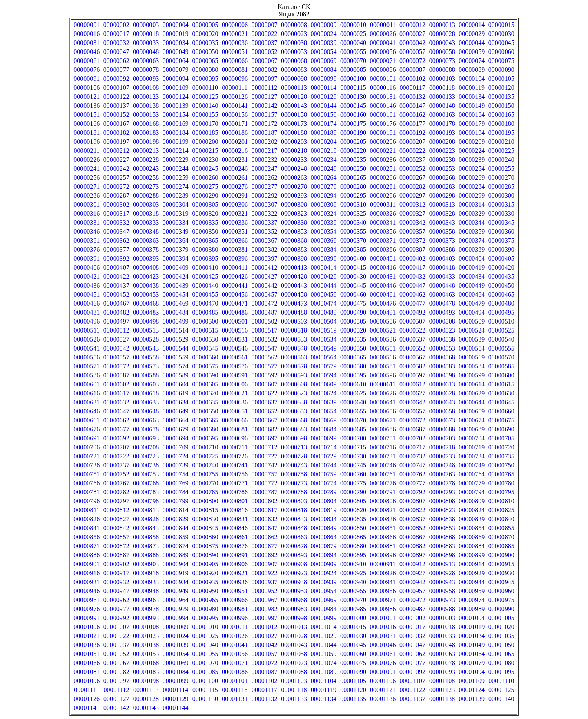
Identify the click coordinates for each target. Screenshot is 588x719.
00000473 (294, 303)
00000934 (176, 582)
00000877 (264, 546)
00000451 (87, 294)
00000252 (412, 169)
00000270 (501, 178)
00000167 (116, 124)
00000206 (383, 142)
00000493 (442, 312)
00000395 (205, 258)
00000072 (412, 61)
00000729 (324, 456)
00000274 (176, 186)
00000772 (264, 483)
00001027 (264, 636)
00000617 (116, 393)
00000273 (146, 186)
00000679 (176, 429)
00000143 (294, 106)
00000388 (442, 249)
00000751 (87, 474)
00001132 (264, 699)
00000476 (383, 303)
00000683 (294, 429)
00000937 (264, 582)
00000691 (87, 438)
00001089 (324, 672)
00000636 (235, 402)
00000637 (264, 402)
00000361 (87, 240)
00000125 (205, 97)
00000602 (116, 384)
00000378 (146, 249)
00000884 (472, 546)
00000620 (205, 393)
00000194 (472, 133)
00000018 (146, 34)
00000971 (383, 600)
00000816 (235, 510)
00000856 (87, 537)
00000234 (324, 160)
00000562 (264, 357)
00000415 (353, 267)
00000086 (383, 70)
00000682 (264, 429)
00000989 (472, 609)
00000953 (294, 591)
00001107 (412, 681)
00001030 (353, 636)
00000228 (146, 160)
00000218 (294, 151)
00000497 (116, 321)
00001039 (176, 645)
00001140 (501, 699)
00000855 (501, 528)
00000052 (264, 52)
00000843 (146, 528)
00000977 (116, 609)
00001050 (501, 645)
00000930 (501, 573)
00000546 (235, 348)
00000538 (442, 339)
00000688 (442, 429)
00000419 (472, 267)
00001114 (175, 690)
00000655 (353, 411)
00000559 (176, 357)
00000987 (412, 609)
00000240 (501, 160)
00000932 (116, 582)
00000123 (146, 97)
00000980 (205, 609)
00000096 (235, 79)
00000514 (176, 330)
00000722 (116, 456)
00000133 (442, 97)
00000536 (383, 339)
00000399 (324, 258)
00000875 (205, 546)
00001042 (264, 645)
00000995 (205, 618)
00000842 (116, 528)
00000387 (412, 249)
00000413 (294, 267)
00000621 (235, 393)
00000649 (176, 411)
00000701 (383, 438)
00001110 (501, 681)
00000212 (116, 151)
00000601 (87, 384)
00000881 (383, 546)
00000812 (116, 510)
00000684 (324, 429)
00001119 (324, 690)
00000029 (472, 34)
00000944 (472, 582)
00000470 (205, 303)
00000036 (235, 43)
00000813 (146, 510)
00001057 (264, 654)
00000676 (87, 429)
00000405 (501, 258)
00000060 (501, 52)
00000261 (235, 178)
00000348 (146, 231)
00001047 (412, 645)
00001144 (175, 708)
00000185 (205, 133)
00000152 (116, 115)
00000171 (235, 124)
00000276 (235, 186)
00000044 (472, 43)
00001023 (146, 636)
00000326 (383, 213)
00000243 (146, 169)
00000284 (472, 186)
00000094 (176, 79)
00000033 (146, 43)
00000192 (412, 133)
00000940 (353, 582)
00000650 (205, 411)
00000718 (442, 447)
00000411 (235, 267)
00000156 (235, 115)
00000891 (235, 555)
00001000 (353, 618)
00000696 (235, 438)
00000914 (472, 564)
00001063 (442, 654)
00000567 (412, 357)
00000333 (146, 222)
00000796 (87, 501)
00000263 (294, 178)
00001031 (383, 636)
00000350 (205, 231)
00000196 (87, 142)
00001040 (205, 645)
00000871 (87, 546)
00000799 (176, 501)
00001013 (294, 627)
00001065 (501, 654)
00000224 (472, 151)
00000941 (383, 582)
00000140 (205, 106)
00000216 (235, 151)
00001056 (235, 654)
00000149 (472, 106)
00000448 (442, 285)
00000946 (87, 591)
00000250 (353, 169)
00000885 (501, 546)
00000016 (87, 34)
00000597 (412, 375)
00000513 (146, 330)
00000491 (383, 312)
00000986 (383, 609)
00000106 (87, 88)
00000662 (116, 420)
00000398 (294, 258)
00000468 (146, 303)
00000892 (264, 555)
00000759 (324, 474)
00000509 (472, 321)
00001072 (264, 663)
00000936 (235, 582)
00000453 (146, 294)
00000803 (294, 501)
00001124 (471, 690)
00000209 (472, 142)
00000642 (412, 402)
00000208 (442, 142)
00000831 (235, 519)
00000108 (146, 88)
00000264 (324, 178)
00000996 (235, 618)
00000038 (294, 43)
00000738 (146, 465)
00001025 (205, 636)
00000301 (87, 204)
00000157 (264, 115)
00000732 (412, 456)
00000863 (294, 537)
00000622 (264, 393)
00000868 (442, 537)
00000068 (294, 61)
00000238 (442, 160)
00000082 (264, 70)
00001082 (116, 672)
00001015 (353, 627)
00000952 (264, 591)
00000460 (353, 294)
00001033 (442, 636)
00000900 (501, 555)
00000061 (87, 61)
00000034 (176, 43)
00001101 (235, 681)
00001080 (501, 663)
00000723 (146, 456)
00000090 (501, 70)
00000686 (383, 429)
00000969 (324, 600)
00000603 (146, 384)
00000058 (442, 52)
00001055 (205, 654)
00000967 (264, 600)
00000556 (87, 357)
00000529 (176, 339)
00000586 (87, 375)
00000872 (116, 546)
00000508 (442, 321)
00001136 (383, 699)
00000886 (87, 555)
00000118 (442, 88)
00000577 (264, 366)
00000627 (412, 393)
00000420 (501, 267)
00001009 (176, 627)
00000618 (146, 393)
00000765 (501, 474)
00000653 (294, 411)
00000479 (472, 303)
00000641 (383, 402)
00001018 (442, 627)
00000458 (294, 294)
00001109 (471, 681)
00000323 (294, 213)
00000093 (146, 79)
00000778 (442, 483)
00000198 (146, 142)
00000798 (146, 501)
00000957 (412, 591)
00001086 (235, 672)
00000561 (235, 357)
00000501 (235, 321)
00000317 (116, 213)
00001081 (87, 672)
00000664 (176, 420)
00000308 (294, 204)
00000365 (205, 240)
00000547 (264, 348)
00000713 (294, 447)
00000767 (116, 483)
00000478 (442, 303)
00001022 (116, 636)
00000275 (205, 186)
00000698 (294, 438)
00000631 (87, 402)
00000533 (294, 339)
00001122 (412, 690)
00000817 (264, 510)
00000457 (264, 294)
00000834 (324, 519)
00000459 (324, 294)
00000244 (176, 169)
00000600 (501, 375)
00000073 (442, 61)
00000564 (324, 357)
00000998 (294, 618)
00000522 (412, 330)
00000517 (264, 330)
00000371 (383, 240)
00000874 (176, 546)
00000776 (383, 483)
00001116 (235, 690)
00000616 (87, 393)
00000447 (412, 285)
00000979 (176, 609)
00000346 (87, 231)
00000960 (501, 591)
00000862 (264, 537)
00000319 (176, 213)
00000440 (205, 285)
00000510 (501, 321)
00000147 (412, 106)
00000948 (146, 591)
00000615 (501, 384)
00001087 (264, 672)
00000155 (205, 115)
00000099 (324, 79)
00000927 (412, 573)
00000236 (383, 160)
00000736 (87, 465)
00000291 (235, 195)
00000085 (353, 70)
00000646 (87, 411)
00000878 (294, 546)
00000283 (442, 186)
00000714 (324, 447)
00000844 (176, 528)
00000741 (235, 465)
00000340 (353, 222)
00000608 (294, 384)
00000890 (205, 555)
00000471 (235, 303)
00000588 (146, 375)
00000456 (235, 294)
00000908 (294, 564)
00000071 (383, 61)
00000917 (116, 573)
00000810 (501, 501)
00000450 (501, 285)
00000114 (324, 88)
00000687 (412, 429)
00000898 (442, 555)
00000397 (264, 258)
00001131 (235, 699)
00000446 (383, 285)
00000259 (176, 178)
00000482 (116, 312)
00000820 (353, 510)
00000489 (324, 312)
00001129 (175, 699)
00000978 (146, 609)
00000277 (264, 186)
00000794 (472, 492)
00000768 (146, 483)
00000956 (383, 591)
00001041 (235, 645)
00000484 (176, 312)
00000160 (353, 115)
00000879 (324, 546)
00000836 (383, 519)
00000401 (383, 258)
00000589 (176, 375)
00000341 (383, 222)
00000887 (116, 555)
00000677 (116, 429)
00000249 (324, 169)
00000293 (294, 195)
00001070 (205, 663)
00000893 (294, 555)
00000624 (324, 393)
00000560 (205, 357)
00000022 (264, 34)
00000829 (176, 519)
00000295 (353, 195)
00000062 (116, 61)
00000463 (442, 294)
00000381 (235, 249)
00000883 (442, 546)
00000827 (116, 519)
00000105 (501, 79)
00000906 (235, 564)
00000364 (176, 240)
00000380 (205, 249)
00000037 (264, 43)
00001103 (294, 681)
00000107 (116, 88)
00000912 (412, 564)
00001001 (383, 618)
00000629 (472, 393)
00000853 (442, 528)
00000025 (353, 34)
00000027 (412, 34)
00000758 (294, 474)
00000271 (87, 186)
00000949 (176, 591)
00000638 (294, 402)
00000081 (235, 70)
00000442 (264, 285)
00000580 (353, 366)
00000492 (412, 312)
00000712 (264, 447)
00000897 (412, 555)
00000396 (235, 258)
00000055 (353, 52)
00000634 (176, 402)
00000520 (353, 330)
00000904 (176, 564)
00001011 (235, 627)
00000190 (353, 133)
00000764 (472, 474)
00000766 (87, 483)
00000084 (324, 70)
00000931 (87, 582)
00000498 (146, 321)
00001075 (353, 663)
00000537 (412, 339)
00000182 (116, 133)
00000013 (442, 25)
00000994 (176, 618)
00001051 (87, 654)
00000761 (383, 474)
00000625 (353, 393)
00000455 (205, 294)
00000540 (501, 339)
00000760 (353, 474)
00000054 (324, 52)
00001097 (116, 681)
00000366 (235, 240)
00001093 (442, 672)
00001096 (87, 681)
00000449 (472, 285)
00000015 (501, 25)
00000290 (205, 195)
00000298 (442, 195)
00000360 (501, 231)
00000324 (324, 213)
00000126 (235, 97)
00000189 (324, 133)
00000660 (501, 411)
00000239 (472, 160)
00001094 (472, 672)
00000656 (383, 411)
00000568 (442, 357)
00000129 (324, 97)
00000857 (116, 537)
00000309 (324, 204)
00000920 (205, 573)
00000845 (205, 528)
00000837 (412, 519)
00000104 (472, 79)
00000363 (146, 240)
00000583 (442, 366)
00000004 (176, 25)
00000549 (324, 348)
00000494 (472, 312)
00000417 (412, 267)
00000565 (353, 357)
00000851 (383, 528)
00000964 (176, 600)
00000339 (324, 222)
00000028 (442, 34)
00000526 (87, 339)
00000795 (501, 492)
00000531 (235, 339)
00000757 (264, 474)
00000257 (116, 178)
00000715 (353, 447)
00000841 (87, 528)
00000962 (116, 600)
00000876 (235, 546)
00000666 (235, 420)
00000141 (235, 106)
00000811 (87, 510)
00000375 (501, 240)
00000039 (324, 43)
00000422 (116, 276)
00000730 (353, 456)
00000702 (412, 438)
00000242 (116, 169)
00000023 (294, 34)
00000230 (205, 160)
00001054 (176, 654)
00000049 (176, 52)
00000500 (205, 321)
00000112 (264, 88)
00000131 (383, 97)
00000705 (501, 438)
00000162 (412, 115)
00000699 (324, 438)
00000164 (472, 115)
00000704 (472, 438)
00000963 (146, 600)
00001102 (264, 681)
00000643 (442, 402)
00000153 (146, 115)
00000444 (324, 285)
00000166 (87, 124)
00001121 (383, 690)
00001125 (501, 690)
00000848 (294, 528)
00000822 (412, 510)
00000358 (442, 231)
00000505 (353, 321)
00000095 (205, 79)
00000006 (235, 25)
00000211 (87, 151)
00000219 (324, 151)
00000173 (294, 124)
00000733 (442, 456)
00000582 (412, 366)
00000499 (176, 321)
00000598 (442, 375)
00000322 (264, 213)
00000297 (412, 195)
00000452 (116, 294)
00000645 (501, 402)
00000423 (146, 276)
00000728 (294, 456)
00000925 (353, 573)
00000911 (383, 564)
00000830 (205, 519)
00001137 (412, 699)
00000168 (146, 124)
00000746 (383, 465)
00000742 (264, 465)
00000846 (235, 528)
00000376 (87, 249)
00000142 (264, 106)
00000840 (501, 519)
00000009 (324, 25)
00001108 (442, 681)
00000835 (353, 519)
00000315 (501, 204)
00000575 (205, 366)
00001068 (146, 663)
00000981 (235, 609)
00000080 (205, 70)
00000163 (442, 115)
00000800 (205, 501)
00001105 (353, 681)
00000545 (205, 348)
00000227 (116, 160)
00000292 (264, 195)
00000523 (442, 330)
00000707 (116, 447)
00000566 (383, 357)
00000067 (264, 61)
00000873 (146, 546)
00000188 (294, 133)
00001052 (116, 654)
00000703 (442, 438)
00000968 (294, 600)
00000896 (383, 555)
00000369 (324, 240)
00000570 (501, 357)
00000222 (412, 151)
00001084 (176, 672)
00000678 (146, 429)
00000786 (235, 492)
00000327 (412, 213)
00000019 (176, 34)
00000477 (412, 303)
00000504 (324, 321)
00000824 (472, 510)
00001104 (324, 681)
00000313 (442, 204)
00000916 (87, 573)
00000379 (176, 249)
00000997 (264, 618)
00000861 (235, 537)
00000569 (472, 357)
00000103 (442, 79)
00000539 (472, 339)
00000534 (324, 339)
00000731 (383, 456)
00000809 (472, 501)
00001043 (294, 645)
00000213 (146, 151)
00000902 (116, 564)
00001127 (116, 699)
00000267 (412, 178)
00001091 (383, 672)
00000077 (116, 70)
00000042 (412, 43)
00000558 (146, 357)
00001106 (383, 681)
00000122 (116, 97)
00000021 (235, 34)
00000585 (501, 366)
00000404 (472, 258)
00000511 (87, 330)
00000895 (353, 555)
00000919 (176, 573)
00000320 (205, 213)
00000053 (294, 52)
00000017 (116, 34)
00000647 (116, 411)
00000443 (294, 285)
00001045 (353, 645)
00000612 (412, 384)
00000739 (176, 465)
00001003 (442, 618)
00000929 (472, 573)
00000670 (353, 420)
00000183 (146, 133)
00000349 (176, 231)
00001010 (205, 627)
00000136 (87, 106)
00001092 (412, 672)
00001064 (472, 654)
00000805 (353, 501)
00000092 (116, 79)
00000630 (501, 393)
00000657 (412, 411)
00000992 (116, 618)
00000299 (472, 195)
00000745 (353, 465)
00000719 (472, 447)
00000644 (472, 402)
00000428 (294, 276)
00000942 (412, 582)
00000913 (442, 564)
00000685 (353, 429)
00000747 (412, 465)
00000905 (205, 564)
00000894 (324, 555)
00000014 (472, 25)
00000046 (87, 52)
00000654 (324, 411)
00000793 (442, 492)
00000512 (116, 330)
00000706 (87, 447)
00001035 (501, 636)
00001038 (146, 645)
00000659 (472, 411)
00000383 (294, 249)
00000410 (205, 267)
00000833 (294, 519)
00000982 (264, 609)
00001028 (294, 636)
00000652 (264, 411)
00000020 (205, 34)
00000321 (235, 213)
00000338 (294, 222)
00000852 (412, 528)
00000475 (353, 303)
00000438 (146, 285)
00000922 (264, 573)
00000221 (383, 151)
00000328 (442, 213)
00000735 (501, 456)
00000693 (146, 438)
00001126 (87, 699)
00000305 (205, 204)
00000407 (116, 267)
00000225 (501, 151)
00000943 (442, 582)
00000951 (235, 591)
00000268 (442, 178)
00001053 (146, 654)
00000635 (205, 402)
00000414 (324, 267)
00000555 (501, 348)
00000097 (264, 79)
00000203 (294, 142)
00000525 (501, 330)
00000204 (324, 142)
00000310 (353, 204)
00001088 (294, 672)
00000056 (383, 52)
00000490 (353, 312)
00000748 (442, 465)
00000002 (116, 25)
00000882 (412, 546)
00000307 (264, 204)
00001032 (412, 636)
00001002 (412, 618)
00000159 (324, 115)
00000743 (294, 465)
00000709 (176, 447)
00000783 (146, 492)
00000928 (442, 573)
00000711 (235, 447)
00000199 (176, 142)
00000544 (176, 348)
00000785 (205, 492)
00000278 (294, 186)
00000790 (353, 492)
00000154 (176, 115)
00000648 (146, 411)
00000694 (176, 438)
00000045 (501, 43)
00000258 (146, 178)
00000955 (353, 591)
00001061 (383, 654)
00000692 (116, 438)
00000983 (294, 609)
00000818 (294, 510)
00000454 (176, 294)
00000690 (501, 429)
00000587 (116, 375)
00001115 (205, 690)
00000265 (353, 178)
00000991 (87, 618)
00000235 (353, 160)
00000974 (472, 600)
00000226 (87, 160)
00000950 (205, 591)
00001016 (383, 627)
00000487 (264, 312)
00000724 (176, 456)
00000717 (412, 447)
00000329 (472, 213)
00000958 (442, 591)
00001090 (353, 672)
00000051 (235, 52)
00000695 (205, 438)
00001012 (264, 627)
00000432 (412, 276)
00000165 (501, 115)
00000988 (442, 609)
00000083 (294, 70)
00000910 (353, 564)
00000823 (442, 510)
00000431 (383, 276)
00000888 (146, 555)
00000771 (235, 483)
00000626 (383, 393)
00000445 (353, 285)
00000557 (116, 357)
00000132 (412, 97)
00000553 (442, 348)
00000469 (176, 303)
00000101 (383, 79)
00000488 (294, 312)
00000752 (116, 474)
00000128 (294, 97)
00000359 (472, 231)
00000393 (146, 258)
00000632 (116, 402)
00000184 (176, 133)
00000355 (353, 231)
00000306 (235, 204)
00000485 (205, 312)
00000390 (501, 249)
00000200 (205, 142)
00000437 (116, 285)
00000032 (116, 43)
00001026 (235, 636)
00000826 (87, 519)
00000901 (87, 564)
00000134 (472, 97)
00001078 (442, 663)
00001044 (324, 645)
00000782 (116, 492)
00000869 (472, 537)
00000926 (383, 573)
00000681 (235, 429)
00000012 (412, 25)
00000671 (383, 420)
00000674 (472, 420)
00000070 (353, 61)
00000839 (472, 519)
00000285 (501, 186)
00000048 (146, 52)
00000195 (501, 133)
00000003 (146, 25)
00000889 (176, 555)
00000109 (176, 88)
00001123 (442, 690)
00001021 (87, 636)
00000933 (146, 582)
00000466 (87, 303)
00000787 (264, 492)
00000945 (501, 582)
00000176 (383, 124)
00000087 (412, 70)
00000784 (176, 492)
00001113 (146, 690)
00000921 (235, 573)
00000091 (87, 79)
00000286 (87, 195)
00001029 (324, 636)
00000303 (146, 204)
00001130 (205, 699)
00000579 (324, 366)
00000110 (205, 88)
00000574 (176, 366)
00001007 (116, 627)
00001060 (353, 654)
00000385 (353, 249)
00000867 (412, 537)
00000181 (87, 133)
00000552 (412, 348)
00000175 (353, 124)
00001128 (146, 699)
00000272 (116, 186)
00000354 (324, 231)
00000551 (383, 348)
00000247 (264, 169)
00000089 (472, 70)
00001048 (442, 645)
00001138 (442, 699)
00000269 (472, 178)
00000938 (294, 582)
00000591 (235, 375)
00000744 (324, 465)
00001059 (324, 654)
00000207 (412, 142)
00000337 (264, 222)
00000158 (294, 115)
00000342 (412, 222)
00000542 (116, 348)
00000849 (324, 528)
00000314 (472, 204)
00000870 (501, 537)
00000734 (472, 456)
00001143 (146, 708)
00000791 (383, 492)
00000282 (412, 186)
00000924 (324, 573)
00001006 (87, 627)
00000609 (324, 384)
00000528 (146, 339)
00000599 (472, 375)
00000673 (442, 420)
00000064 (176, 61)
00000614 (472, 384)
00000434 (472, 276)
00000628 (442, 393)
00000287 (116, 195)
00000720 (501, 447)
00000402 (412, 258)
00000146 (383, 106)
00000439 (176, 285)
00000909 (324, 564)
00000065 (205, 61)
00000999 (324, 618)
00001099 (176, 681)
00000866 (383, 537)
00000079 (176, 70)
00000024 (324, 34)
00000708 (146, 447)
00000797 (116, 501)
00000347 (116, 231)
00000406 (87, 267)
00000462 (412, 294)
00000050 (205, 52)
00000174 (324, 124)
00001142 (116, 708)
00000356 (383, 231)
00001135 (353, 699)
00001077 (412, 663)
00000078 (146, 70)
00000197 (116, 142)
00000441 (235, 285)
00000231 (235, 160)
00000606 (235, 384)
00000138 (146, 106)
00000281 (383, 186)
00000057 (412, 52)
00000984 (324, 609)
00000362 (116, 240)
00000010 (353, 25)
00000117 (412, 88)
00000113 (294, 88)
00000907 (264, 564)
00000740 (205, 465)
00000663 (146, 420)
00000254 (472, 169)
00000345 (501, 222)
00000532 (264, 339)
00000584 (472, 366)
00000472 (264, 303)
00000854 (472, 528)
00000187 (264, 133)
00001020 (501, 627)
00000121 (87, 97)
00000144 (324, 106)
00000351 (235, 231)
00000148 (442, 106)
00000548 (294, 348)
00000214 (176, 151)
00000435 (501, 276)
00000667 (264, 420)
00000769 (176, 483)
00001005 (501, 618)
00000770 (205, 483)
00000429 (324, 276)
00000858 (146, 537)
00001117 (264, 690)
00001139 (471, 699)
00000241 (87, 169)
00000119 (471, 88)
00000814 (176, 510)
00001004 (472, 618)
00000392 (116, 258)
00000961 (87, 600)
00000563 (294, 357)
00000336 (235, 222)
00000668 (294, 420)
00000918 (146, 573)
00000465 (501, 294)
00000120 (501, 88)
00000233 (294, 160)
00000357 (412, 231)
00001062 (412, 654)
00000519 (324, 330)
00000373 (442, 240)
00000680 (205, 429)
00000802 (264, 501)
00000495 (501, 312)
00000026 (383, 34)
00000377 (116, 249)
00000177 (412, 124)
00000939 (324, 582)
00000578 (294, 366)
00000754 (176, 474)
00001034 (472, 636)
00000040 (353, 43)
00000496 (87, 321)
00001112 (116, 690)
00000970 (353, 600)
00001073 (294, 663)
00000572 (116, 366)
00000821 (383, 510)
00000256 (87, 178)
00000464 (472, 294)
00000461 (383, 294)
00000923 (294, 573)
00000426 (235, 276)
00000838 (442, 519)
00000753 (146, 474)
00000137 (116, 106)
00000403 (442, 258)
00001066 (87, 663)
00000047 (116, 52)
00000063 (146, 61)
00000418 (442, 267)
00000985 (353, 609)
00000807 (412, 501)
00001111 (87, 690)
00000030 (501, 34)
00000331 (87, 222)
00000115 (353, 88)
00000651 (235, 411)
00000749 (472, 465)
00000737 (116, 465)
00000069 (324, 61)
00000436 (87, 285)
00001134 (324, 699)
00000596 (383, 375)
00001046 (383, 645)
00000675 (501, 420)
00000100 (353, 79)
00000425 (205, 276)
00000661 (87, 420)
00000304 (176, 204)
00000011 (383, 25)
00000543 (146, 348)
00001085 (205, 672)
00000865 (353, 537)
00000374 (472, 240)
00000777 (412, 483)
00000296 (383, 195)
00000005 (205, 25)
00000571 (87, 366)
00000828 (146, 519)
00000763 (442, 474)
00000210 (501, 142)
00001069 (176, 663)
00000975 (501, 600)
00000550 (353, 348)
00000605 (205, 384)
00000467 (116, 303)
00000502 (264, 321)
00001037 (116, 645)
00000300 (501, 195)
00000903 (146, 564)
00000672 (412, 420)
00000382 (264, 249)
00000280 (353, 186)
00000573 (146, 366)
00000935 (205, 582)
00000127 (264, 97)
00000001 (87, 25)
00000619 (176, 393)
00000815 (205, 510)
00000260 (205, 178)
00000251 (383, 169)
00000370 (353, 240)
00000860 (205, 537)
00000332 (116, 222)
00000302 (116, 204)
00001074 (324, 663)
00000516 (235, 330)
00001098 (146, 681)
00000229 (176, 160)
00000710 (205, 447)
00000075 (501, 61)
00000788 (294, 492)
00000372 (412, 240)
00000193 (442, 133)
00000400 (353, 258)
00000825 (501, 510)
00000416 (383, 267)
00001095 (501, 672)
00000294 (324, 195)
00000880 (353, 546)
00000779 (472, 483)
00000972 (412, 600)
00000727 (264, 456)
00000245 (205, 169)
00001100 (205, 681)
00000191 (383, 133)
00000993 (146, 618)
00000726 (235, 456)
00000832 (264, 519)
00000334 (176, 222)
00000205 (353, 142)
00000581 (383, 366)
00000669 (324, 420)
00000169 (176, 124)
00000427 (264, 276)
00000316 (87, 213)
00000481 (87, 312)
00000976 (87, 609)
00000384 (324, 249)
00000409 (176, 267)
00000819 (324, 510)
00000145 (353, 106)
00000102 (412, 79)
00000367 (264, 240)
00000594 (324, 375)
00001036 (87, 645)
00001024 (176, 636)
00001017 (412, 627)
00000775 (353, 483)
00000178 (442, 124)
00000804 (324, 501)
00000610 (353, 384)
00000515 (205, 330)
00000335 (205, 222)
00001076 (383, 663)
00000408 (146, 267)
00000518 (294, 330)
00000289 (176, 195)
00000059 (472, 52)
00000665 (205, 420)
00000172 (264, 124)
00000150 (501, 106)
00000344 (472, 222)
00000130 (353, 97)
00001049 (472, 645)
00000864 (324, 537)
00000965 (205, 600)
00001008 (146, 627)
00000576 (235, 366)
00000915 (501, 564)
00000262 (264, 178)
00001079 (472, 663)
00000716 (383, 447)
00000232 (264, 160)
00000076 (87, 70)
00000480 (501, 303)
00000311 (383, 204)
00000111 (235, 88)
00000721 (87, 456)
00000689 (472, 429)
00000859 (176, 537)
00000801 (235, 501)
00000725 (205, 456)
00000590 (205, 375)
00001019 (472, 627)
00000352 (264, 231)
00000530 (205, 339)
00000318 (146, 213)
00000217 (264, 151)
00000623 (294, 393)
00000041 (383, 43)
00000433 (442, 276)
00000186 (235, 133)
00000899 (472, 555)
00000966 (235, 600)
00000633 (146, 402)
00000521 (383, 330)
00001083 (146, 672)
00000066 (235, 61)
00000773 (294, 483)
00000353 (294, 231)
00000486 (235, 312)
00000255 (501, 169)
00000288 (146, 195)
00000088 (442, 70)
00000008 (294, 25)
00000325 (353, 213)
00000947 (116, 591)
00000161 (383, 115)
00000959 (472, 591)
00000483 (146, 312)
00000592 (264, 375)
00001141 (87, 708)
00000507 (412, 321)
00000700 (353, 438)
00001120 (353, 690)
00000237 (412, 160)
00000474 (324, 303)
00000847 (264, 528)
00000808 (442, 501)
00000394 (176, 258)
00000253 (442, 169)
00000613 (442, 384)
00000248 (294, 169)
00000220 (353, 151)
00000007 (264, 25)
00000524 (472, 330)
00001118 (294, 690)
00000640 (353, 402)
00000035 (205, 43)
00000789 (324, 492)
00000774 (324, 483)
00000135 (501, 97)
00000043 (442, 43)
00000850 (353, 528)
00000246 (235, 169)
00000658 (442, 411)
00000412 (264, 267)
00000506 (383, 321)
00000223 (442, 151)
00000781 (87, 492)
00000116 (383, 88)
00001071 (235, 663)
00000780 (501, 483)
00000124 (176, 97)
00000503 (294, 321)
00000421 (87, 276)
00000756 (235, 474)
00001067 (116, 663)
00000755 (205, 474)
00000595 (353, 375)
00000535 (353, 339)
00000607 (264, 384)
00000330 (501, 213)
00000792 (412, 492)
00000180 (501, 124)
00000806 (383, 501)
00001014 (324, 627)
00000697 (264, 438)
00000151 (87, 115)
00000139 (176, 106)
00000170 (205, 124)
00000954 (324, 591)
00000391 (87, 258)
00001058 (294, 654)
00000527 (116, 339)
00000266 (383, 178)
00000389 (472, 249)
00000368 (294, 240)
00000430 (353, 276)
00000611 (383, 384)
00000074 (472, 61)
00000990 (501, 609)
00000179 (472, 124)
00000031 (87, 43)
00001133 (294, 699)
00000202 (264, 142)
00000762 (412, 474)
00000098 (294, 79)
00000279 (324, 186)
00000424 (176, 276)
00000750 (501, 465)
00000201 (235, 142)
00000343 (442, 222)
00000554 (472, 348)
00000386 (383, 249)
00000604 (176, 384)
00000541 (87, 348)
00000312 (412, 204)
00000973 (442, 600)
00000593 (294, 375)
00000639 (324, 402)
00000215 (205, 151)
